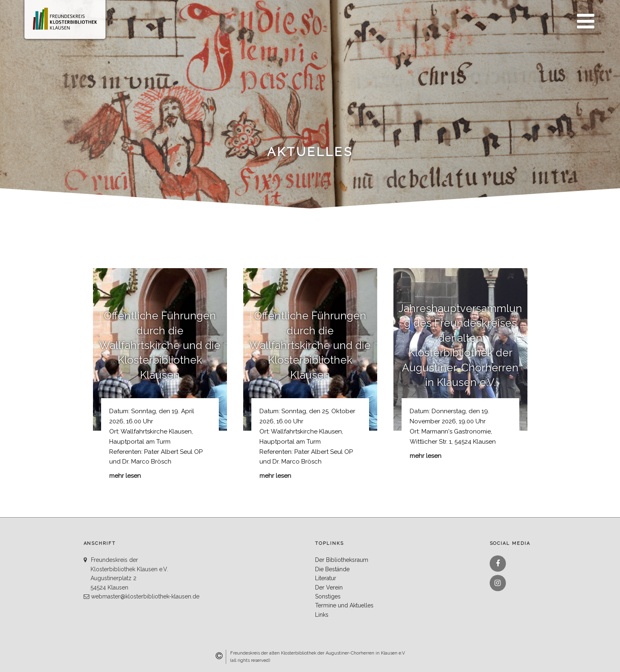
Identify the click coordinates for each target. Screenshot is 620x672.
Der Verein (329, 587)
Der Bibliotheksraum (342, 560)
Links (322, 615)
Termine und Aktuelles (344, 605)
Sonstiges (328, 596)
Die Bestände (332, 569)
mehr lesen (125, 476)
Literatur (326, 578)
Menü (583, 17)
